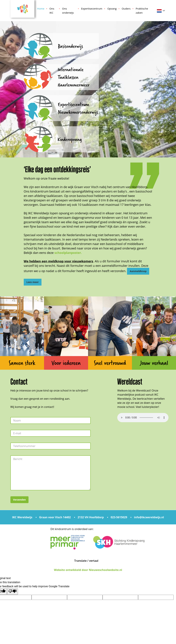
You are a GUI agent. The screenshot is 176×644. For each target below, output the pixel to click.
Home (41, 9)
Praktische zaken (142, 11)
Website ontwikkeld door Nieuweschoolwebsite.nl (88, 570)
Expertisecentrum (92, 9)
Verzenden (19, 500)
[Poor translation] (12, 592)
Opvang (112, 9)
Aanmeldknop (138, 271)
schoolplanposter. (68, 253)
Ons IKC (52, 11)
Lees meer (33, 282)
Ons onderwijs (68, 11)
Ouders (126, 9)
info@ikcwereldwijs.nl (149, 517)
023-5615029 (119, 517)
